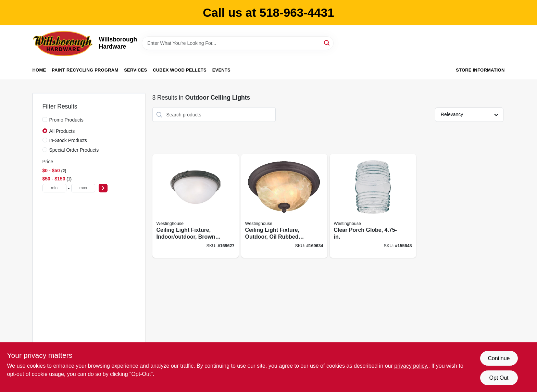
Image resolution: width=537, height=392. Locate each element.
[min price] (54, 188)
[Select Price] (103, 188)
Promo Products (66, 120)
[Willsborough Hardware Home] (63, 43)
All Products (62, 131)
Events (221, 70)
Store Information (480, 70)
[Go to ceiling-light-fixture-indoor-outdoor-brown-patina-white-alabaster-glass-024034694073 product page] (196, 206)
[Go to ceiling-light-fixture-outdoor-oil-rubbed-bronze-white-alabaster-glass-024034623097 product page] (284, 206)
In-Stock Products (68, 140)
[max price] (83, 188)
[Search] (327, 43)
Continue (499, 358)
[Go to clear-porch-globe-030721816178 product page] (373, 206)
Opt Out (499, 378)
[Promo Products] (45, 119)
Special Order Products (74, 150)
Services (135, 70)
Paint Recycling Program (85, 70)
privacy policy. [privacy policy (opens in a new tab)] (411, 366)
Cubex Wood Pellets (180, 70)
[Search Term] (238, 43)
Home (39, 70)
